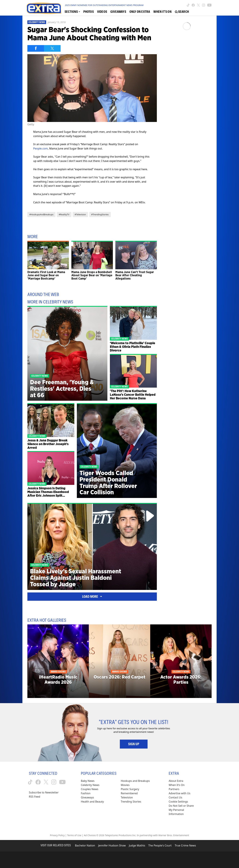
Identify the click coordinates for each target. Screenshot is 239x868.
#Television (80, 214)
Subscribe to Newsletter (44, 792)
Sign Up (134, 744)
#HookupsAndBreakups (41, 214)
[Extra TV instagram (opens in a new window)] (203, 5)
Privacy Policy (57, 835)
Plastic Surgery (130, 789)
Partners (174, 789)
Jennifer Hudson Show (112, 845)
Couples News (90, 789)
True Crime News (185, 845)
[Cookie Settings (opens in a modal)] (178, 802)
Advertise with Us (179, 793)
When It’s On (177, 785)
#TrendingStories (100, 214)
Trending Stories (131, 802)
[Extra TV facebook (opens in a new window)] (193, 5)
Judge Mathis (137, 845)
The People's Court (160, 845)
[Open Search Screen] (182, 12)
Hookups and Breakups (135, 781)
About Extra (176, 781)
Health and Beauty (92, 802)
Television (127, 797)
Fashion (86, 793)
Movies (125, 785)
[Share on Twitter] (52, 48)
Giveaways (87, 797)
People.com (40, 148)
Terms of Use (74, 835)
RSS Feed (35, 797)
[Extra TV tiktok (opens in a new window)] (188, 5)
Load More (92, 597)
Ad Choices (90, 835)
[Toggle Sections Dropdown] (72, 12)
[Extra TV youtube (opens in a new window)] (209, 5)
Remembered (129, 793)
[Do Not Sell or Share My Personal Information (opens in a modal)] (183, 810)
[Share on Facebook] (36, 48)
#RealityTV (64, 214)
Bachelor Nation (85, 845)
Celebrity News (37, 22)
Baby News (88, 781)
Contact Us (175, 797)
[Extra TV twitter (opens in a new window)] (198, 5)
